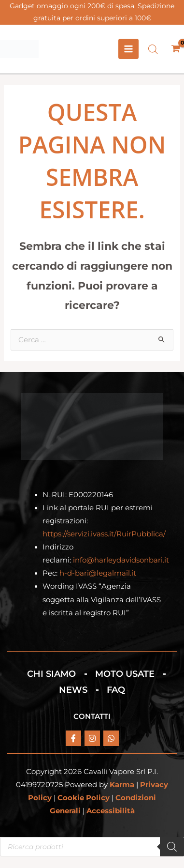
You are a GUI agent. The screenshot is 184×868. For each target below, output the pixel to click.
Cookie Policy (84, 798)
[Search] (172, 847)
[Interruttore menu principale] (128, 49)
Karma (122, 785)
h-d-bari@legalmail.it (98, 573)
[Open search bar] (153, 49)
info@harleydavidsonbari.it (121, 560)
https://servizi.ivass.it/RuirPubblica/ (104, 534)
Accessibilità (111, 811)
